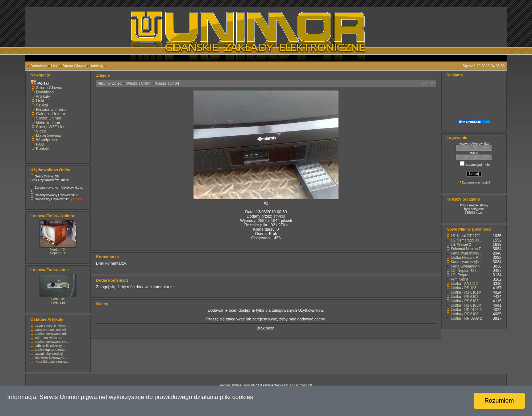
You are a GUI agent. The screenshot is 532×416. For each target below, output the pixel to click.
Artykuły (97, 66)
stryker (279, 216)
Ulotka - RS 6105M (466, 305)
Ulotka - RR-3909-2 (466, 318)
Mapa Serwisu (49, 135)
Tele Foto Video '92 (48, 338)
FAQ (40, 144)
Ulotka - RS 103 (464, 288)
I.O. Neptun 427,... (466, 271)
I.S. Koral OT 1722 (466, 236)
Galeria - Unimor (51, 114)
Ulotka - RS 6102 (465, 297)
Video (41, 131)
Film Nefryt (460, 279)
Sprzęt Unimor (49, 118)
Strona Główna (75, 66)
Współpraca (46, 140)
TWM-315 (58, 299)
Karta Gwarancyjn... (467, 266)
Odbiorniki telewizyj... (50, 346)
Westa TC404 (138, 83)
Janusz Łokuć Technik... (52, 330)
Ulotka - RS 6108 (465, 314)
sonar (294, 385)
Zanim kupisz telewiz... (51, 350)
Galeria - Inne (48, 122)
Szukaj (42, 105)
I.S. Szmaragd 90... (466, 240)
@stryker (76, 199)
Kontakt (43, 148)
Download (38, 66)
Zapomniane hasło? (476, 182)
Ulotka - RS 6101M (466, 292)
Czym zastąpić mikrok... (52, 326)
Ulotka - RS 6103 (465, 301)
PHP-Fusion (241, 385)
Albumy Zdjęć (110, 83)
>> (432, 83)
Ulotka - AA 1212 (464, 284)
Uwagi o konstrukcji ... (51, 354)
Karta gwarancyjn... (466, 253)
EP (310, 385)
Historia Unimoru (51, 109)
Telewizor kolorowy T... (51, 358)
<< (425, 83)
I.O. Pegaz (459, 275)
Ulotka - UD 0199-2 (466, 310)
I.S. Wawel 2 (461, 245)
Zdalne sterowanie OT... (52, 342)
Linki (55, 66)
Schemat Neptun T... (467, 249)
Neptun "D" (58, 249)
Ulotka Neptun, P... (466, 258)
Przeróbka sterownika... (52, 362)
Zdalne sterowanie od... (52, 334)
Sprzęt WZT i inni (51, 127)
